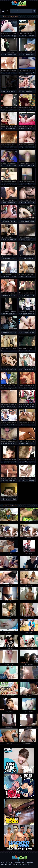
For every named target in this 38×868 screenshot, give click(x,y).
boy (29, 184)
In (28, 258)
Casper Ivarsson (13, 332)
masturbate (26, 129)
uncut (14, 481)
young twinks (6, 369)
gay (7, 91)
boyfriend (29, 314)
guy (22, 184)
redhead (32, 129)
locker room (6, 351)
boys (8, 406)
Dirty (13, 314)
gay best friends (29, 91)
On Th (8, 166)
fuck (4, 221)
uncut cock (11, 184)
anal (10, 91)
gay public (15, 54)
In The (30, 351)
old (5, 240)
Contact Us (26, 864)
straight (25, 258)
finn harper (34, 36)
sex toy (32, 444)
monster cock (16, 110)
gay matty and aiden (8, 129)
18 (3, 240)
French (4, 388)
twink (14, 203)
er (11, 147)
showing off (6, 295)
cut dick (9, 462)
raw (29, 166)
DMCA (10, 864)
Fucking (26, 166)
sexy (11, 203)
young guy (23, 314)
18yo (31, 462)
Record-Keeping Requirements (17, 863)
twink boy (26, 203)
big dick (27, 221)
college (35, 462)
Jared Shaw (13, 240)
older (9, 147)
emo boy (23, 221)
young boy (23, 332)
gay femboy (34, 73)
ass (32, 166)
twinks (14, 369)
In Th (26, 351)
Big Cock (5, 54)
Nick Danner (28, 36)
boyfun (22, 36)
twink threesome (11, 73)
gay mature (15, 147)
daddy (9, 221)
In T (11, 166)
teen (11, 369)
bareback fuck (6, 203)
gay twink (28, 73)
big (31, 221)
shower (11, 351)
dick (33, 221)
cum (27, 184)
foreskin (5, 462)
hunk (30, 203)
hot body (34, 277)
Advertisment (30, 863)
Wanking (13, 295)
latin (4, 36)
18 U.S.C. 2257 (4, 863)
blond (28, 462)
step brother (24, 147)
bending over (10, 388)
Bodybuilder (24, 481)
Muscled (23, 277)
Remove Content (18, 864)
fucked (30, 277)
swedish (8, 277)
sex (28, 295)
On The (5, 166)
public (12, 36)
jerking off (8, 258)
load (24, 184)
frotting (23, 91)
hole (32, 184)
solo (6, 184)
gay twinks (14, 91)
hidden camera (25, 425)
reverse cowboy (17, 166)
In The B (32, 406)
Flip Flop (5, 499)
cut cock (16, 184)
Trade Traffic (4, 864)
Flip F (9, 499)
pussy (4, 444)
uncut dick (14, 462)
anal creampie (31, 147)
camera (15, 351)
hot (16, 295)
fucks (33, 314)
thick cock (23, 462)
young (28, 332)
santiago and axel (33, 110)
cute (4, 184)
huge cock (5, 314)
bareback (27, 444)
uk (10, 295)
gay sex (35, 166)
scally (16, 314)
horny (4, 277)
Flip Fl (12, 499)
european (8, 36)
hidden (31, 425)
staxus (4, 91)
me (6, 221)
